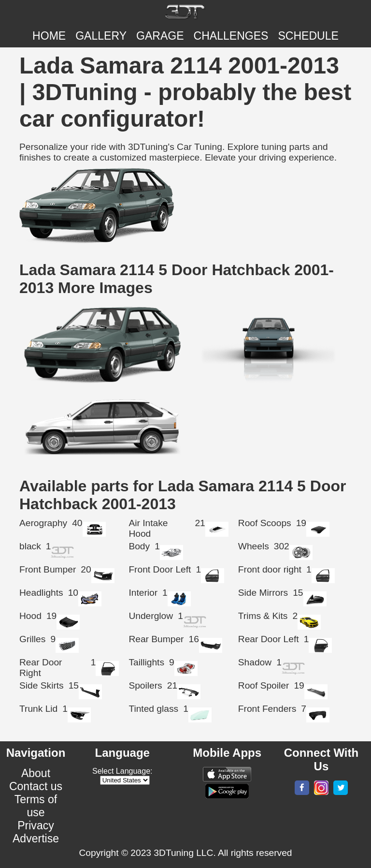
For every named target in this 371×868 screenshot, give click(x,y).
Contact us (36, 786)
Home (49, 36)
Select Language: (122, 771)
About (36, 773)
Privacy (36, 825)
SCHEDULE (308, 36)
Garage (160, 36)
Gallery (101, 36)
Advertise (36, 839)
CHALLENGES (231, 36)
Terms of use (36, 806)
